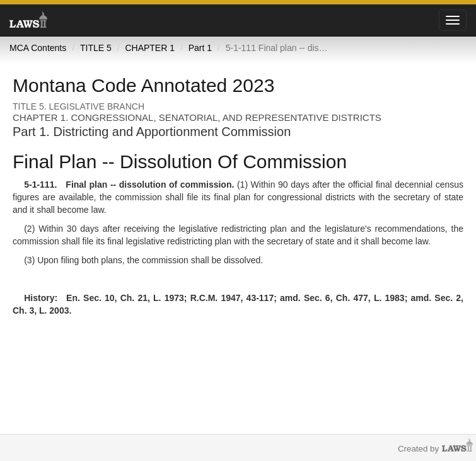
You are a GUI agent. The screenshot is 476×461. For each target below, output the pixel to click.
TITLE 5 (96, 48)
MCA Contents (38, 48)
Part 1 (200, 48)
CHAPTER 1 (150, 48)
